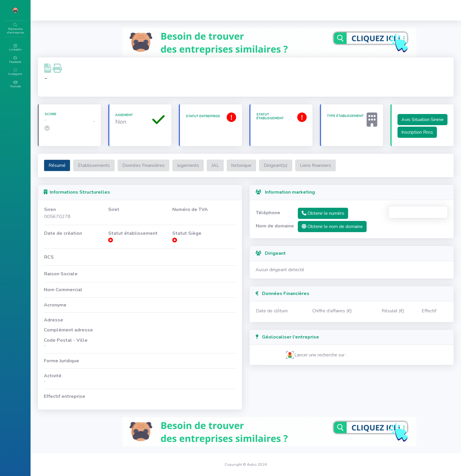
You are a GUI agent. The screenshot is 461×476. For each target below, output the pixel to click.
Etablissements (129, 172)
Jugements (223, 172)
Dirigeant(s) (311, 172)
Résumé (92, 172)
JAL (250, 172)
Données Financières (179, 172)
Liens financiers (351, 172)
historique (277, 172)
